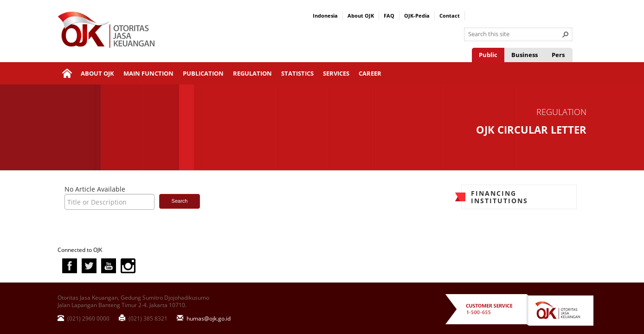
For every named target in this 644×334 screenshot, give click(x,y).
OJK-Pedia (417, 16)
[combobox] (515, 34)
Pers (558, 55)
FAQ (389, 16)
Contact (450, 16)
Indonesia (325, 16)
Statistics (297, 73)
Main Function (148, 73)
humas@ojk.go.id (204, 318)
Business (525, 55)
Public (488, 55)
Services (336, 73)
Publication (203, 73)
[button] (566, 34)
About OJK (361, 16)
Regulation (252, 73)
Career (370, 73)
